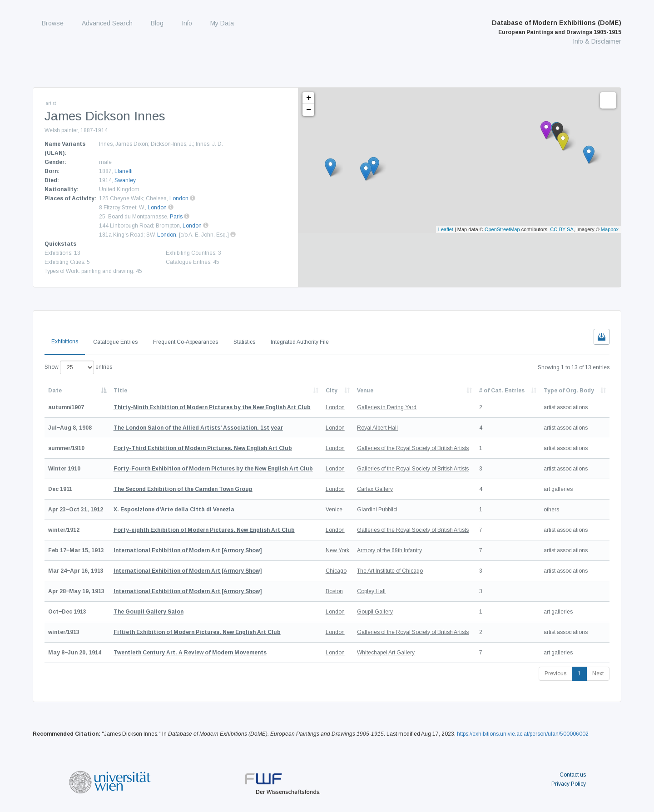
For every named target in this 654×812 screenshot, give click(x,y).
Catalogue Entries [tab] (115, 342)
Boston (334, 591)
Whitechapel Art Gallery (386, 653)
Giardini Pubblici (377, 510)
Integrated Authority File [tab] (300, 342)
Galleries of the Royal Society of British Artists (413, 448)
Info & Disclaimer (597, 41)
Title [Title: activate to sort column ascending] (120, 391)
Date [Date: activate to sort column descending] (55, 391)
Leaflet (446, 229)
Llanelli (124, 171)
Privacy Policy (569, 784)
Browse (53, 23)
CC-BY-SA (562, 229)
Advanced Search (107, 23)
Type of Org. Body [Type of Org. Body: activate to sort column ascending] (569, 391)
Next (598, 673)
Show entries (78, 367)
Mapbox (610, 229)
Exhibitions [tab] (65, 342)
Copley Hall (371, 591)
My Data (222, 23)
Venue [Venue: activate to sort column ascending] (365, 391)
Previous (555, 673)
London (179, 198)
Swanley (125, 180)
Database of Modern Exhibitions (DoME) (557, 27)
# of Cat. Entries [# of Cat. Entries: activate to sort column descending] (502, 391)
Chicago (336, 571)
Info (187, 23)
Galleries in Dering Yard (387, 407)
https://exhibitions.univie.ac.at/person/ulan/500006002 (523, 734)
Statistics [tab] (244, 342)
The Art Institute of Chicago (390, 571)
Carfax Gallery (375, 489)
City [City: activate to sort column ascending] (332, 391)
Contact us (573, 775)
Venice (334, 510)
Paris (176, 217)
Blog (157, 23)
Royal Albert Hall (377, 428)
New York (337, 550)
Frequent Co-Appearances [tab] (186, 342)
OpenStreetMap (502, 229)
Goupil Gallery (375, 612)
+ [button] (309, 98)
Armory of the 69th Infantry (389, 550)
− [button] (309, 110)
